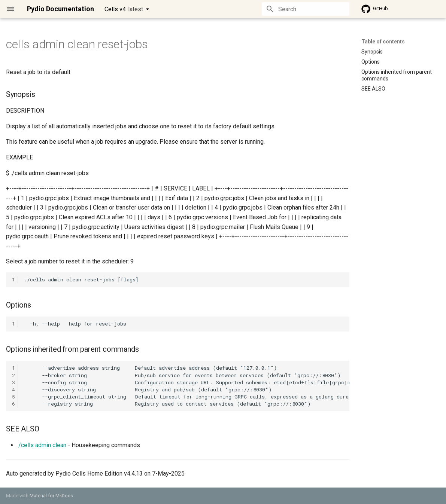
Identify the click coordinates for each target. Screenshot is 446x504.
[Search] (306, 9)
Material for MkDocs (51, 496)
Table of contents (383, 42)
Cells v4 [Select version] (124, 9)
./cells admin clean (42, 445)
